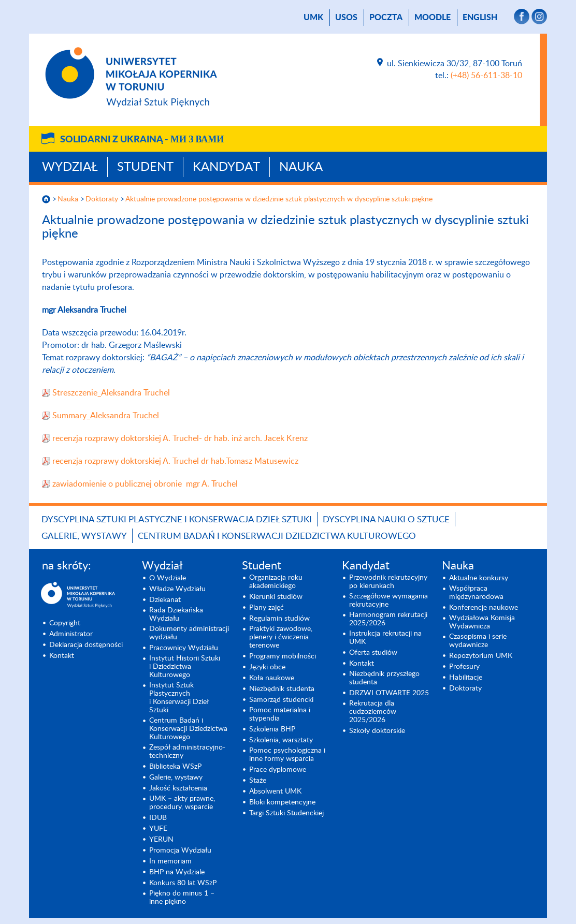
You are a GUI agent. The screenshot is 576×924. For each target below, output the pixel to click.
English (480, 18)
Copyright (65, 623)
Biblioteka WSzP (175, 767)
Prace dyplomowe (278, 770)
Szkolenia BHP (272, 729)
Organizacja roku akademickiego (276, 582)
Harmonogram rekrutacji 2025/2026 (388, 619)
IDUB (158, 818)
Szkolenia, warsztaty (281, 740)
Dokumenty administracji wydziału (189, 633)
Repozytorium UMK (481, 656)
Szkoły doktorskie (377, 731)
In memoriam (170, 861)
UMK (313, 18)
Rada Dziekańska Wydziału (176, 614)
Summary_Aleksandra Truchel (106, 416)
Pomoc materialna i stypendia (280, 714)
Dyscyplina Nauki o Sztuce (386, 519)
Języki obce (267, 667)
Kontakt (62, 656)
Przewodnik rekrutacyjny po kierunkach (388, 582)
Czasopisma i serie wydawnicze (478, 641)
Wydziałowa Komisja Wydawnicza (482, 622)
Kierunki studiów (276, 597)
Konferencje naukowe (484, 608)
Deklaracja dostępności (86, 645)
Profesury (464, 667)
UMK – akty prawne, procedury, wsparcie (182, 803)
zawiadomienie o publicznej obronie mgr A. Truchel (145, 484)
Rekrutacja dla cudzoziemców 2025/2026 (373, 712)
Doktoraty (102, 199)
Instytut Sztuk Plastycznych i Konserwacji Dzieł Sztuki (179, 698)
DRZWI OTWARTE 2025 (389, 693)
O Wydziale (168, 578)
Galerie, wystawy (84, 536)
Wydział (70, 167)
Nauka (301, 167)
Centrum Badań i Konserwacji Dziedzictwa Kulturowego (277, 536)
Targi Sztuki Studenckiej (286, 813)
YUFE (158, 829)
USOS (346, 18)
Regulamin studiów (279, 619)
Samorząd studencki (281, 700)
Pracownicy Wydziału (184, 648)
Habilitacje (466, 678)
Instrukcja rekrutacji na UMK (385, 638)
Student (145, 167)
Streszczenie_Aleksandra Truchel (111, 393)
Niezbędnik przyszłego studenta (384, 678)
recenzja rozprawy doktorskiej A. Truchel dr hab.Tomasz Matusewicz (175, 461)
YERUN (161, 840)
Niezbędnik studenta (282, 689)
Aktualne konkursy (479, 578)
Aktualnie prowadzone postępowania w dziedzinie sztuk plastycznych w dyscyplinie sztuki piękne (279, 199)
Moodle (433, 18)
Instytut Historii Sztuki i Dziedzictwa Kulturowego (185, 667)
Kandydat (226, 167)
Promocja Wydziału (180, 850)
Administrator (71, 634)
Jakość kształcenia (178, 788)
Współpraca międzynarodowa (476, 593)
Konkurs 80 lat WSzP (183, 883)
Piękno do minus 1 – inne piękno (182, 898)
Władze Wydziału (177, 589)
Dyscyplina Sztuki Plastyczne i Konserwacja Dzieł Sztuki (177, 519)
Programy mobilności (283, 656)
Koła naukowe (272, 678)
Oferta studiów (373, 653)
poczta (386, 18)
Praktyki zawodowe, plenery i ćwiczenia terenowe (281, 637)
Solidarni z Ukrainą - (142, 140)
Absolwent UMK (275, 791)
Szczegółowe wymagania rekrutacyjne (388, 600)
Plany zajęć (267, 608)
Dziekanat (165, 600)
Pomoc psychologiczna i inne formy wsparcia (287, 755)
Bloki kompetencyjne (282, 802)
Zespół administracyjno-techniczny (187, 752)
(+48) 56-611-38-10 (486, 76)
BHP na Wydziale (177, 872)
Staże (258, 781)
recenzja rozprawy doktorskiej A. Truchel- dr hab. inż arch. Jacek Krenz (180, 438)
